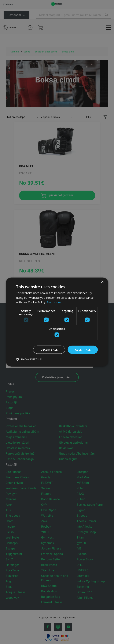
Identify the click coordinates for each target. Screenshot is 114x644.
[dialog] (57, 322)
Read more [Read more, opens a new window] (54, 302)
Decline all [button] (48, 350)
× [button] (102, 282)
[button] (29, 359)
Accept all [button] (83, 350)
